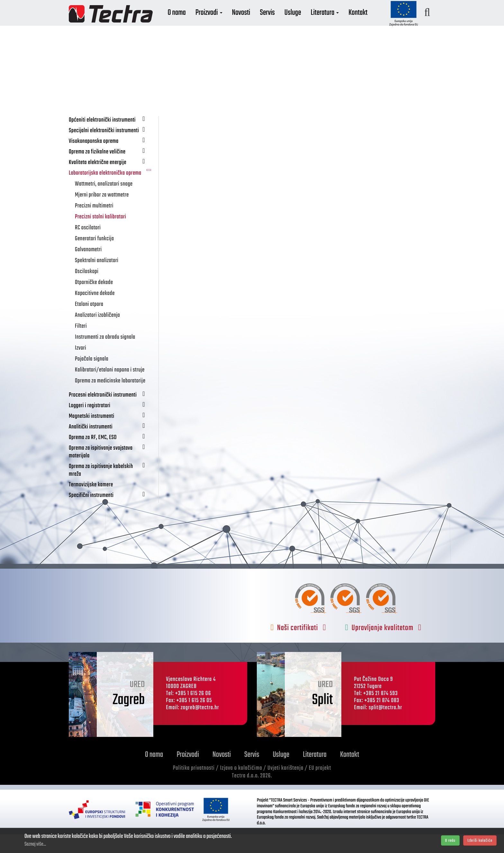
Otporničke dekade (94, 301)
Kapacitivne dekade (95, 312)
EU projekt (320, 787)
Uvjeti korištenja (285, 787)
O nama (193, 22)
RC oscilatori (88, 247)
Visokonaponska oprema (111, 160)
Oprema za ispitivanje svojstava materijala (111, 470)
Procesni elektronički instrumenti (111, 413)
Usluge (309, 22)
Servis (283, 22)
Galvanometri (88, 268)
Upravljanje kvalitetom (383, 647)
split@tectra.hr (386, 726)
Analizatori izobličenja (97, 334)
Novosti (257, 22)
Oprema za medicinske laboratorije (110, 400)
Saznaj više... (35, 844)
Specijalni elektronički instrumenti (111, 149)
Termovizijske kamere (91, 504)
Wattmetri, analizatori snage (104, 203)
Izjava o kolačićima (241, 787)
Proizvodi (225, 22)
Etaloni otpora (89, 323)
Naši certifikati (298, 647)
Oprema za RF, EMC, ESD (111, 456)
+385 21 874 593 (381, 712)
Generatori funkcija (94, 257)
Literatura (341, 22)
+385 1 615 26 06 (193, 712)
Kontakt (374, 22)
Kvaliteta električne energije (111, 181)
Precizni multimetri (94, 225)
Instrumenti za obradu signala (105, 356)
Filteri (81, 345)
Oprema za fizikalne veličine (111, 170)
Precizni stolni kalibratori (101, 236)
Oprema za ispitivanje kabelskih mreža (111, 489)
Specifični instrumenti (111, 514)
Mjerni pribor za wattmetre (102, 214)
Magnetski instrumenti (111, 435)
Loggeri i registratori (111, 424)
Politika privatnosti (194, 787)
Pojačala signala (92, 378)
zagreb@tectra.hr (200, 726)
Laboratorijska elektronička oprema (111, 192)
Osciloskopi (87, 290)
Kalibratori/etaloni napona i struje (110, 389)
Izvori (81, 367)
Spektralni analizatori (97, 279)
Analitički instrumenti (111, 445)
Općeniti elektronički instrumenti (111, 138)
